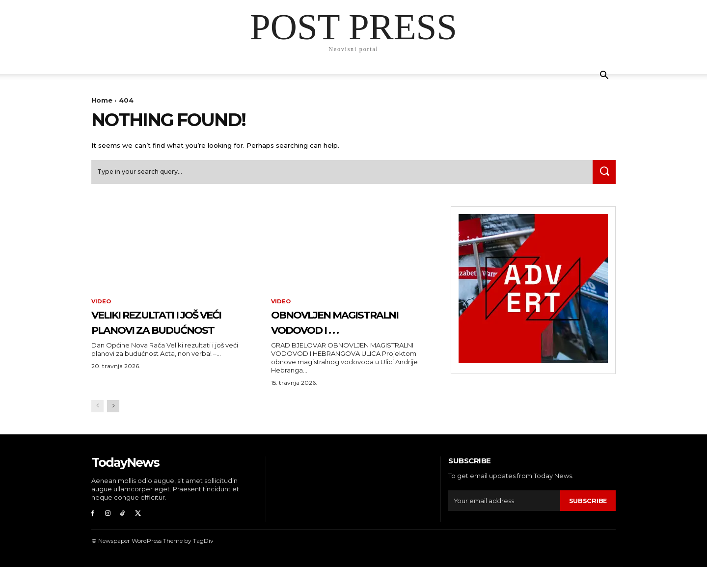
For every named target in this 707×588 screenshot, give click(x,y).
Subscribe (588, 520)
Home (102, 100)
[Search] (602, 175)
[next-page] (113, 426)
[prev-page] (97, 426)
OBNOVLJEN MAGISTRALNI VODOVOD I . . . (352, 333)
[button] (604, 76)
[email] (504, 520)
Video (102, 305)
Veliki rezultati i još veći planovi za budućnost (165, 333)
